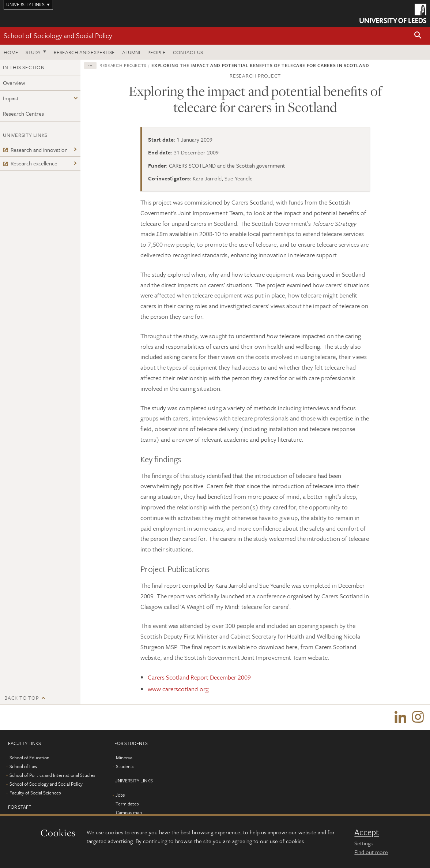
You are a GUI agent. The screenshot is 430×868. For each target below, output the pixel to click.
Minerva (124, 758)
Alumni (131, 52)
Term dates (127, 804)
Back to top (22, 698)
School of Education (29, 758)
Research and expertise (84, 52)
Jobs (120, 795)
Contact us (188, 52)
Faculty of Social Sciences (35, 793)
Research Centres (23, 113)
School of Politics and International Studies (52, 775)
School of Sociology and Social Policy (58, 35)
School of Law (23, 767)
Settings (363, 843)
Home (11, 52)
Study (33, 52)
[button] (418, 36)
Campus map (129, 813)
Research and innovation (35, 150)
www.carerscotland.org (178, 689)
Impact (11, 98)
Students (125, 767)
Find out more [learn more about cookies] (371, 852)
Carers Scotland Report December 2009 (199, 677)
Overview (14, 83)
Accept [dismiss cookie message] (367, 832)
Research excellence (30, 163)
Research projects (123, 65)
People (156, 52)
